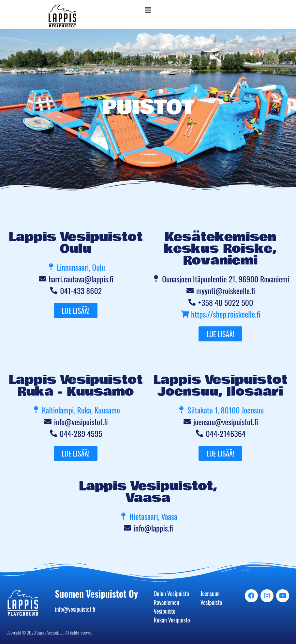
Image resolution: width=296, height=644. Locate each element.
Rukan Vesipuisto (172, 620)
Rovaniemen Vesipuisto (166, 607)
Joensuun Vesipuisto (211, 598)
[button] (148, 10)
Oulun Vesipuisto (171, 593)
